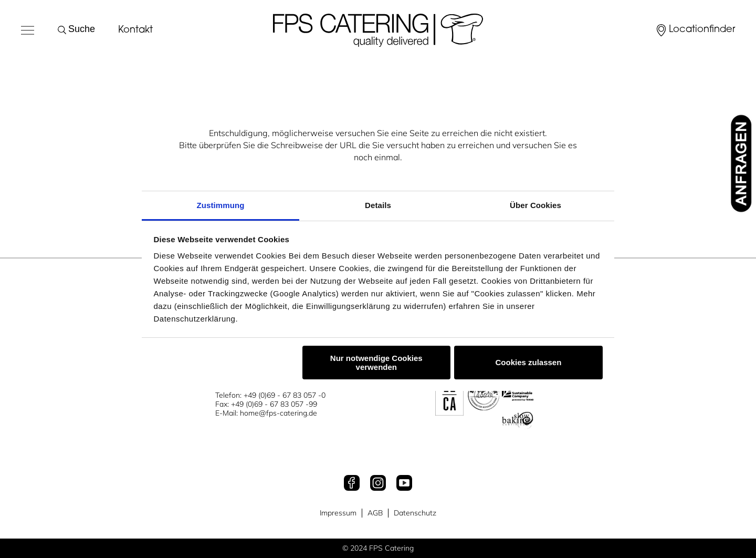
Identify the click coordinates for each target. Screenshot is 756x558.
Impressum (338, 513)
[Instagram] (378, 484)
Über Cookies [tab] (535, 205)
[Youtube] (404, 484)
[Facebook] (352, 484)
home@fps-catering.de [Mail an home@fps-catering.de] (279, 413)
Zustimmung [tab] (221, 205)
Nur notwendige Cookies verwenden (376, 363)
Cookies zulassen (528, 362)
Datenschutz (415, 513)
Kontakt (135, 30)
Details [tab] (378, 205)
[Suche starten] (64, 30)
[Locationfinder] (695, 30)
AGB (375, 513)
